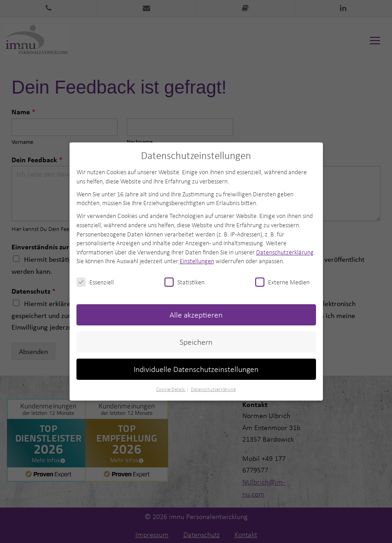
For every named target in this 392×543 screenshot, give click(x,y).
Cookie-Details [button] (171, 389)
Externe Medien (282, 282)
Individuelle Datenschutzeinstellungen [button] (196, 369)
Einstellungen (197, 261)
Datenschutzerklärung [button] (213, 389)
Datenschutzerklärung (285, 252)
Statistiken (184, 282)
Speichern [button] (196, 342)
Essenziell (95, 282)
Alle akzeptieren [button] (196, 315)
